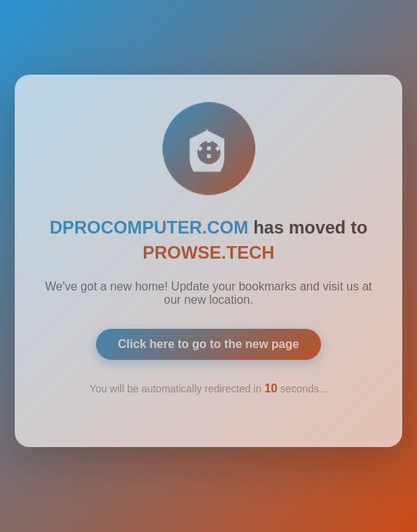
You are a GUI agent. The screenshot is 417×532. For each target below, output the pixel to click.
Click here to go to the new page (208, 341)
